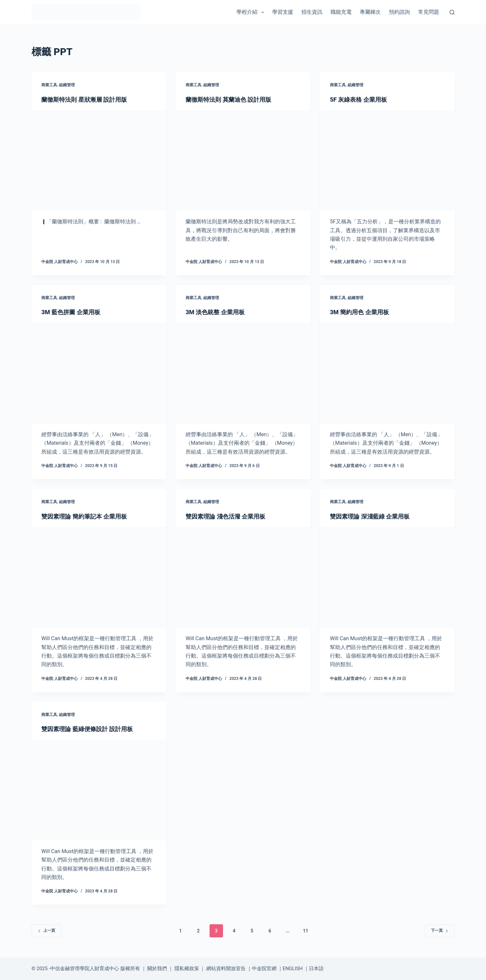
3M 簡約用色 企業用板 (363, 312)
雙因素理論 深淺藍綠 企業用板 (374, 516)
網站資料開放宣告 (226, 969)
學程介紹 (251, 12)
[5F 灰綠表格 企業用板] (387, 161)
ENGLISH (293, 969)
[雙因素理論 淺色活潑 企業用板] (243, 578)
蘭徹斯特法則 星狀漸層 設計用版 (89, 99)
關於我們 (157, 969)
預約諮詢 (399, 12)
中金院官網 (264, 969)
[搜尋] (452, 12)
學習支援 (283, 12)
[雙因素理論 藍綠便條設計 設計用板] (99, 790)
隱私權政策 (187, 969)
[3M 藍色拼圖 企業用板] (99, 373)
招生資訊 (312, 12)
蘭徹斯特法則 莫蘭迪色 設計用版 (233, 99)
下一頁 (440, 930)
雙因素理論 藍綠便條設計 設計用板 (92, 729)
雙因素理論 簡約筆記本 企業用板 (89, 516)
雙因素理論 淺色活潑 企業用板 (230, 516)
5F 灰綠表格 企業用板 (361, 99)
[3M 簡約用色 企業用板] (387, 373)
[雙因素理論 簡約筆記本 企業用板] (99, 578)
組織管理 (67, 85)
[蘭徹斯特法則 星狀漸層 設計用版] (99, 161)
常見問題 (429, 12)
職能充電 (341, 12)
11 (306, 931)
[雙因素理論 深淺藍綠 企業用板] (387, 578)
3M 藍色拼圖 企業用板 (74, 312)
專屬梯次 (370, 12)
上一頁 (46, 930)
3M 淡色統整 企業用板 (218, 312)
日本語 (316, 969)
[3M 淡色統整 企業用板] (243, 373)
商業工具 (49, 85)
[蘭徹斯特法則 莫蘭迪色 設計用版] (243, 161)
